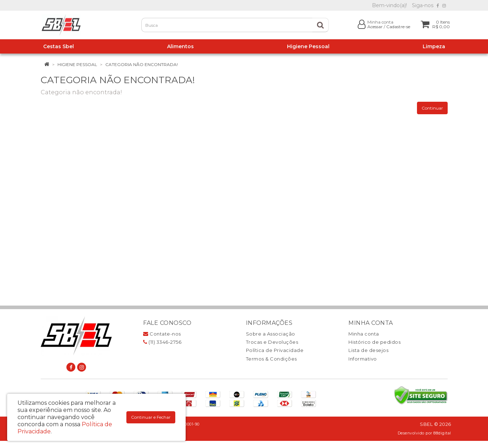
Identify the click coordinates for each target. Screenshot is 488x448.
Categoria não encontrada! (142, 64)
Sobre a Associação (271, 334)
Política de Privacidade (275, 350)
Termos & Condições (271, 359)
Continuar (432, 108)
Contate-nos (162, 334)
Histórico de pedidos (374, 342)
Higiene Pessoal (77, 64)
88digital (442, 433)
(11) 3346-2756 (162, 342)
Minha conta (364, 334)
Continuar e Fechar (151, 417)
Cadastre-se (398, 27)
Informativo (363, 359)
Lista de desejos (368, 350)
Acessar (375, 27)
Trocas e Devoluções (272, 342)
